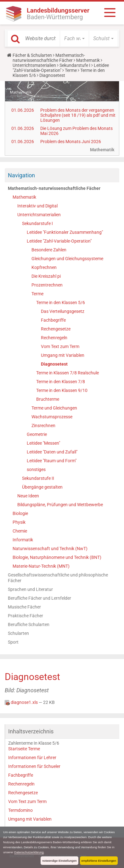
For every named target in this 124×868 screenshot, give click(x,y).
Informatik (23, 540)
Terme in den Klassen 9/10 (62, 390)
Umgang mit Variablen (63, 355)
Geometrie (37, 434)
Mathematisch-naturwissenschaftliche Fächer (49, 58)
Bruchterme (48, 399)
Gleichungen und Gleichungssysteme (67, 259)
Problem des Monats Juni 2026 (71, 142)
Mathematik (88, 60)
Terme (71, 70)
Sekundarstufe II (38, 478)
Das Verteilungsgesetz (63, 311)
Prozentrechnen (47, 285)
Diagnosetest (54, 364)
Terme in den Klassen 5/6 (61, 303)
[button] (74, 39)
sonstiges (36, 469)
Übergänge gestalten (42, 487)
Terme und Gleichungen (54, 408)
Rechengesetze (56, 329)
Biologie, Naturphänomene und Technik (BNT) (57, 557)
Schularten (18, 633)
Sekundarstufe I (75, 65)
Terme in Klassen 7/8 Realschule (68, 373)
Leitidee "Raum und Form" (52, 461)
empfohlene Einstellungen (99, 861)
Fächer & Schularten (32, 55)
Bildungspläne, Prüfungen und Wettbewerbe (60, 505)
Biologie (20, 513)
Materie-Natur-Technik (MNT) (41, 566)
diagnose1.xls (22, 702)
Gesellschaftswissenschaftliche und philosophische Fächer (58, 578)
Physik (19, 522)
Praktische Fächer (25, 616)
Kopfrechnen (44, 267)
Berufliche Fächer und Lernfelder (39, 598)
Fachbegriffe (53, 320)
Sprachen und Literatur (30, 589)
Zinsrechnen (43, 426)
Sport (13, 642)
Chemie (20, 531)
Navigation (21, 175)
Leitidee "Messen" (43, 443)
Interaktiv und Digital (37, 206)
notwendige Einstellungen (59, 861)
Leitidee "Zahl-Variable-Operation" (61, 68)
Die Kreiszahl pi (46, 276)
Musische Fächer (24, 607)
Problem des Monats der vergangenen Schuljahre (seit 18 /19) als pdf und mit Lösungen (78, 115)
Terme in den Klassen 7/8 (61, 382)
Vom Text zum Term (60, 346)
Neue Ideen (28, 496)
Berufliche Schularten (29, 624)
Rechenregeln (54, 338)
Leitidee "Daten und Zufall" (52, 452)
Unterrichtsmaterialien (34, 65)
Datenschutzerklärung (29, 852)
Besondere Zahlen (49, 250)
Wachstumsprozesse (52, 417)
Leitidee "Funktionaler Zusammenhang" (65, 232)
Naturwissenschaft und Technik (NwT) (50, 549)
